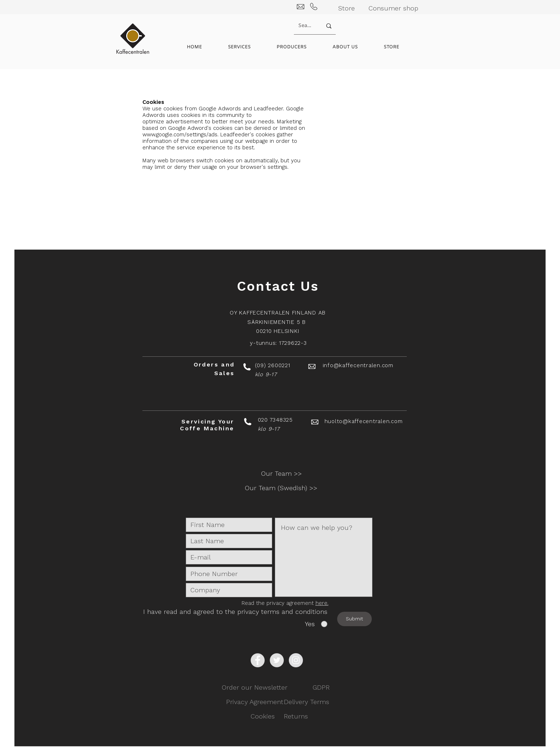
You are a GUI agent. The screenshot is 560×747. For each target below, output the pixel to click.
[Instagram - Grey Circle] (296, 660)
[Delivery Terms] (307, 702)
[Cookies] (263, 716)
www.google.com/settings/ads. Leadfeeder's (198, 135)
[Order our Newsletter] (255, 687)
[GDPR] (321, 687)
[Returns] (296, 716)
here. (322, 603)
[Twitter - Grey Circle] (277, 660)
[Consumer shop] (393, 8)
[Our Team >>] (282, 474)
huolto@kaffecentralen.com (364, 421)
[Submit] (354, 619)
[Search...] (305, 26)
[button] (299, 47)
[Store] (347, 8)
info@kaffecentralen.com (358, 365)
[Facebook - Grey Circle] (258, 660)
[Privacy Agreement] (255, 702)
